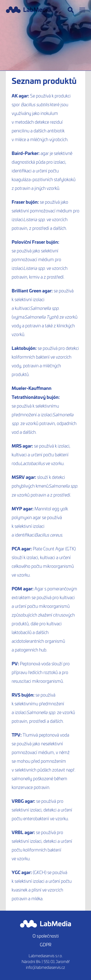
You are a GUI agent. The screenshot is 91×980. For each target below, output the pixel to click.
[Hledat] (71, 10)
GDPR (46, 944)
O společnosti (46, 936)
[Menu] (82, 10)
